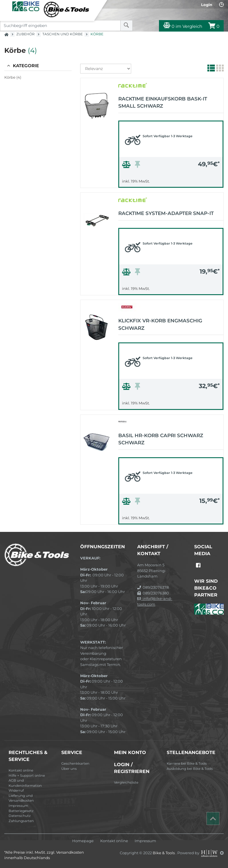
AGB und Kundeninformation (25, 783)
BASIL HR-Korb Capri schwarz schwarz (161, 439)
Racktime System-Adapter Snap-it (166, 213)
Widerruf (16, 790)
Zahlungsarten (21, 821)
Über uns (69, 769)
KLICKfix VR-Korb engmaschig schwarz (160, 324)
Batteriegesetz (21, 811)
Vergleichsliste (126, 782)
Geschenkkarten (75, 764)
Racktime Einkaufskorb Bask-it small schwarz (163, 102)
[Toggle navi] (6, 6)
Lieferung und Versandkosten (21, 798)
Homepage (83, 841)
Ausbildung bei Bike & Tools (190, 769)
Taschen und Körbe (63, 34)
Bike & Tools (164, 853)
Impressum (18, 806)
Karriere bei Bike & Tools (187, 764)
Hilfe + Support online (27, 776)
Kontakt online (21, 770)
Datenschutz (20, 816)
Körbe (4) (13, 77)
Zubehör (25, 34)
